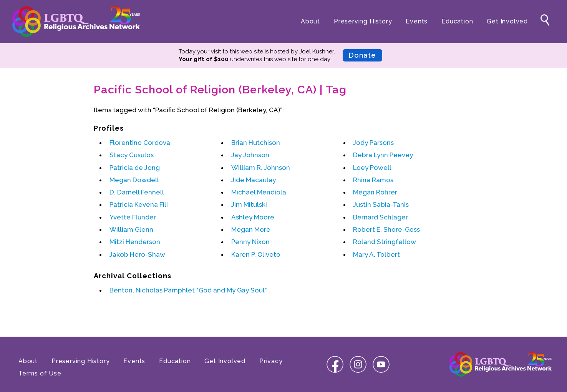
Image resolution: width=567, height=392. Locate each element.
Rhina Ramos (373, 180)
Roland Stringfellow (385, 242)
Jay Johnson (250, 155)
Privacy (271, 361)
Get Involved (507, 21)
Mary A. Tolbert (376, 254)
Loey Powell (372, 168)
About (310, 21)
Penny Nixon (250, 242)
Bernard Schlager (380, 217)
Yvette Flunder (133, 217)
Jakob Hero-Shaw (137, 254)
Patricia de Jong (135, 168)
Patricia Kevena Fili (139, 204)
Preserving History (363, 21)
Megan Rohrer (375, 192)
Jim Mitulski (249, 204)
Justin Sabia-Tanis (381, 204)
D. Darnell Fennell (137, 192)
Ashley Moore (253, 217)
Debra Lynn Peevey (383, 155)
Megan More (251, 229)
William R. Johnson (261, 168)
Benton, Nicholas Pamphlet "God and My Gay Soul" (188, 290)
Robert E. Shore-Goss (386, 229)
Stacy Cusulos (132, 155)
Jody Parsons (373, 143)
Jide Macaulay (254, 180)
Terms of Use (40, 373)
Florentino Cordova (140, 143)
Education (457, 21)
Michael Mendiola (259, 192)
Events (417, 21)
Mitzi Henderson (135, 242)
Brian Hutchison (256, 143)
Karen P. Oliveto (256, 254)
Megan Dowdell (134, 180)
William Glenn (131, 229)
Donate (362, 55)
